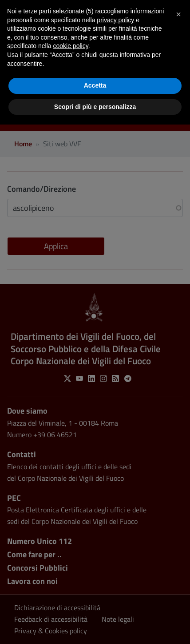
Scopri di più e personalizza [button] (95, 107)
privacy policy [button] (115, 20)
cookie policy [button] (71, 46)
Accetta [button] (95, 85)
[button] (178, 14)
